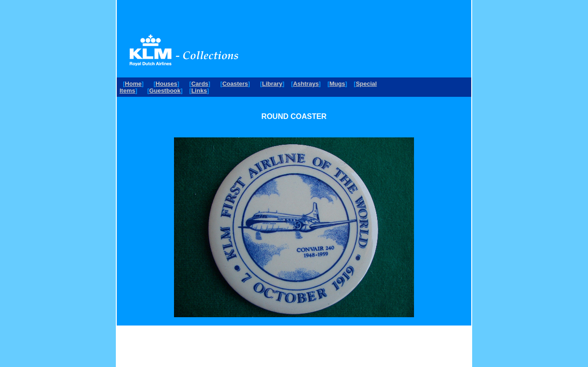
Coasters (235, 84)
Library (272, 84)
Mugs (337, 84)
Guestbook (165, 91)
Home (133, 84)
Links (199, 91)
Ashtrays (306, 84)
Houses (166, 84)
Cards (200, 84)
